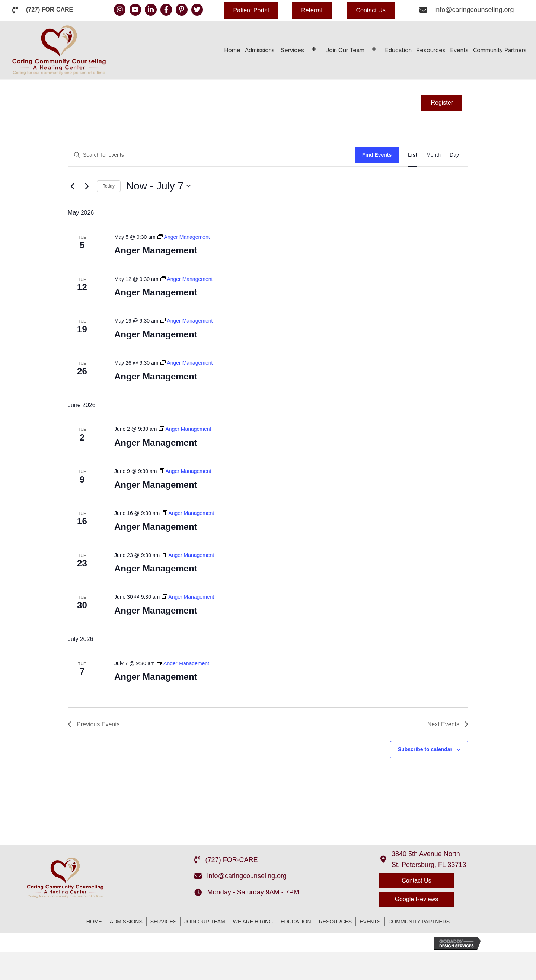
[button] (251, 10)
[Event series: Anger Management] (184, 237)
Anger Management (156, 250)
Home (94, 922)
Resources (336, 922)
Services (164, 922)
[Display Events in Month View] (433, 155)
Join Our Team (205, 922)
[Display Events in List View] (413, 155)
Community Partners (419, 922)
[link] (232, 49)
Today (109, 186)
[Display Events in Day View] (454, 155)
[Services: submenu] (314, 49)
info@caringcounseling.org (474, 10)
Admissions (126, 922)
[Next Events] (87, 186)
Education (296, 922)
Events (370, 922)
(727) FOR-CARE (50, 9)
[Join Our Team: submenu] (374, 49)
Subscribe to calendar (425, 749)
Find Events (377, 155)
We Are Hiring (253, 922)
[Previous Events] (72, 186)
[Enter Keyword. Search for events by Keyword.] (211, 155)
